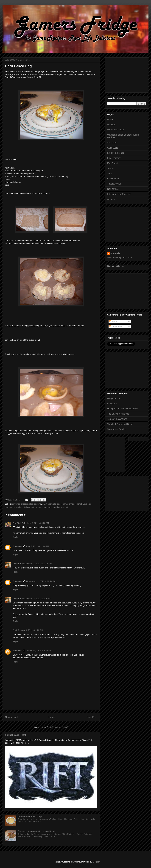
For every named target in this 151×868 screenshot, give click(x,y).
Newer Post (11, 717)
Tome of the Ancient (117, 419)
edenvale (52, 504)
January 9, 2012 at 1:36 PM (39, 651)
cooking (38, 504)
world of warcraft (60, 507)
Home (52, 717)
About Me (112, 199)
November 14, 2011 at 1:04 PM (36, 599)
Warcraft (111, 125)
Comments (116, 326)
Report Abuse (116, 266)
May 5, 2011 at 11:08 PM (38, 546)
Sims (110, 174)
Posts (113, 321)
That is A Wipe (114, 184)
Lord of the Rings (116, 153)
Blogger (96, 862)
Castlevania (113, 179)
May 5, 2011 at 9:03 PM (38, 523)
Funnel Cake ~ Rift (15, 735)
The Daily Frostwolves (118, 414)
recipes (20, 507)
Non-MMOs (113, 189)
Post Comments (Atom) (57, 727)
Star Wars (112, 143)
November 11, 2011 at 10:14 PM (41, 581)
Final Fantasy (114, 158)
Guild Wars (113, 148)
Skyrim (111, 168)
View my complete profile (119, 258)
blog (31, 504)
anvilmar (16, 504)
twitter (41, 507)
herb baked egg (84, 504)
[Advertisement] (127, 74)
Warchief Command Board (120, 424)
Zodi (15, 630)
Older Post (91, 717)
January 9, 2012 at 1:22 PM (30, 630)
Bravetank (112, 404)
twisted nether (30, 507)
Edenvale (17, 546)
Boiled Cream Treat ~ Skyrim (31, 816)
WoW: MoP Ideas (116, 130)
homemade (10, 507)
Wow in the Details (116, 429)
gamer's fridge (69, 504)
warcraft (48, 507)
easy (44, 504)
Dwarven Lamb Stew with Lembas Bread (36, 831)
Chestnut (17, 564)
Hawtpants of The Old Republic (123, 409)
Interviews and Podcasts (119, 194)
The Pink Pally (20, 523)
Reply (15, 537)
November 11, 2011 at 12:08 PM (37, 564)
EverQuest (112, 163)
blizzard (24, 504)
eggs (59, 504)
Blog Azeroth (113, 398)
